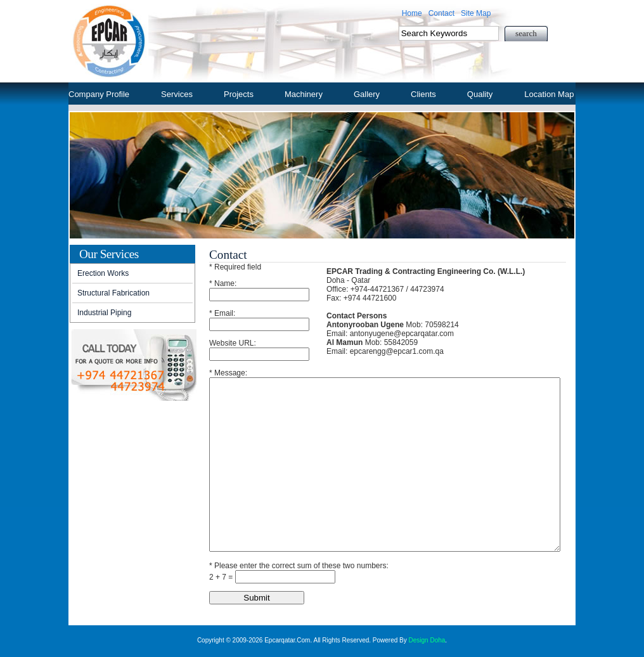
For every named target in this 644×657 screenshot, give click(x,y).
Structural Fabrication (113, 293)
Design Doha (427, 640)
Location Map (549, 94)
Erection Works (103, 273)
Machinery (304, 94)
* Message (227, 373)
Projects (239, 94)
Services (177, 94)
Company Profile (99, 94)
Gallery (367, 94)
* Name (222, 283)
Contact (441, 13)
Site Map (476, 13)
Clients (423, 94)
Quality (480, 94)
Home (412, 13)
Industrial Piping (104, 313)
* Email (221, 313)
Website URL (231, 343)
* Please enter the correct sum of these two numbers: (299, 566)
